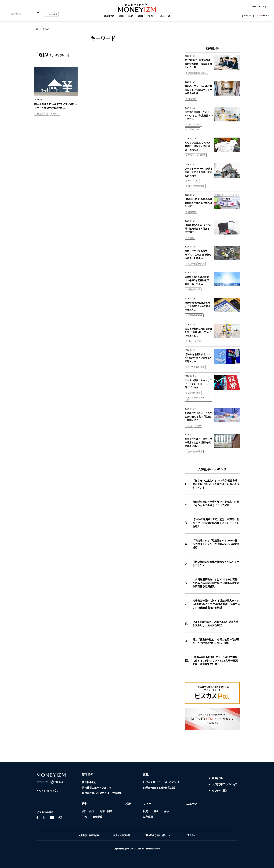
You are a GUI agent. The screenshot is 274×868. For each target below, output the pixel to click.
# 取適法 (201, 155)
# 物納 (198, 426)
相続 (128, 804)
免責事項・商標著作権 (89, 835)
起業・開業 (106, 811)
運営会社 (192, 835)
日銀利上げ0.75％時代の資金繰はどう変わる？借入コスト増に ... (198, 203)
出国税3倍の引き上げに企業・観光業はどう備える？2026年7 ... (198, 229)
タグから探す (51, 14)
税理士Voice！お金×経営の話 (159, 788)
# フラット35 (192, 181)
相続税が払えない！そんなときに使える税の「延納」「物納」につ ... (198, 416)
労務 (84, 817)
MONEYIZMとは (261, 6)
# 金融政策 (191, 212)
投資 (145, 811)
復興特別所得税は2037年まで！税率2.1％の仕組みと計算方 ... (198, 306)
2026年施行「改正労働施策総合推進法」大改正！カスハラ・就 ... (198, 64)
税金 (156, 811)
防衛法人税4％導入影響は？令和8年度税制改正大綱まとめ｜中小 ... (198, 280)
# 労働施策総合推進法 (196, 73)
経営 (85, 804)
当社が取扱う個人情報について (159, 835)
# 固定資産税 (42, 113)
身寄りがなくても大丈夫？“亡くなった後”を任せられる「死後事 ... (198, 254)
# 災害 (198, 341)
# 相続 (189, 341)
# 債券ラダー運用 (194, 451)
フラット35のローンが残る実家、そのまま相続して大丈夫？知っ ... (199, 172)
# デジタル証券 (193, 393)
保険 (167, 811)
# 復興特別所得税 (194, 315)
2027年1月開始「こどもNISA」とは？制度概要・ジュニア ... (199, 115)
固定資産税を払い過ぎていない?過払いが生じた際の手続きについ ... (56, 106)
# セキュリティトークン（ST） (197, 399)
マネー (147, 804)
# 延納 (189, 426)
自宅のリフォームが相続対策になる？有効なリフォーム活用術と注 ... (198, 90)
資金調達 (98, 817)
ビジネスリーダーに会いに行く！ (161, 782)
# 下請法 (190, 155)
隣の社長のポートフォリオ (97, 788)
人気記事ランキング (224, 784)
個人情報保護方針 (122, 835)
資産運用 (148, 817)
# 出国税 (190, 238)
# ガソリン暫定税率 (195, 367)
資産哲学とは (89, 782)
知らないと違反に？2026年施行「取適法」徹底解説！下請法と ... (198, 146)
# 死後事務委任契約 (195, 263)
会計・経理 (88, 811)
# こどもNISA (192, 129)
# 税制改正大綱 (193, 289)
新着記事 (217, 778)
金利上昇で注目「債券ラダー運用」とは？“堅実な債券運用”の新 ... (198, 442)
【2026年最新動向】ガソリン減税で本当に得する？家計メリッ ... (198, 358)
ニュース (192, 804)
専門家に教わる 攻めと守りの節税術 (102, 793)
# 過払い (55, 113)
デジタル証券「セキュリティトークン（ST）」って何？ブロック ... (198, 384)
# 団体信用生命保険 (195, 186)
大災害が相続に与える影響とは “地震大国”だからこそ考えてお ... (198, 332)
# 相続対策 (191, 99)
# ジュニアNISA (193, 125)
